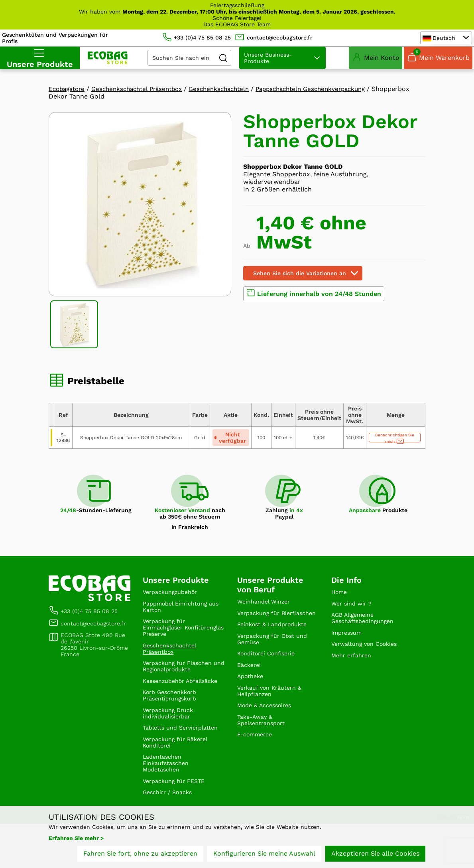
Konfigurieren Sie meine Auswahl (264, 855)
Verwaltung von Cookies (369, 652)
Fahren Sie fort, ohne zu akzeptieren (140, 855)
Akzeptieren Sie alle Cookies (375, 855)
